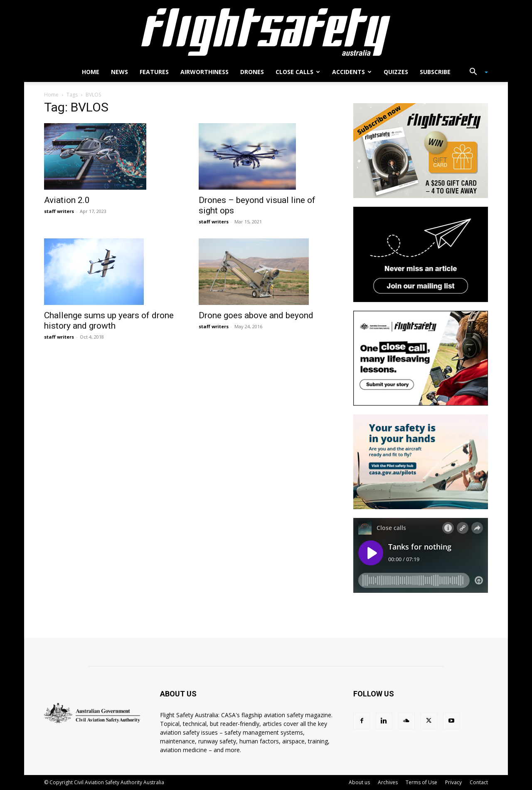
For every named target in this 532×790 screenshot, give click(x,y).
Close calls (298, 72)
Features (154, 72)
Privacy (453, 782)
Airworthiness (204, 72)
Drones (252, 72)
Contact (479, 782)
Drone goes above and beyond (256, 315)
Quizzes (396, 72)
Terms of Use (421, 782)
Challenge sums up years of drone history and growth (109, 321)
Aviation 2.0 (67, 200)
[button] (475, 73)
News (119, 72)
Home (91, 72)
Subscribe (435, 72)
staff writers (59, 211)
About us (359, 782)
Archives (388, 782)
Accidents (352, 72)
